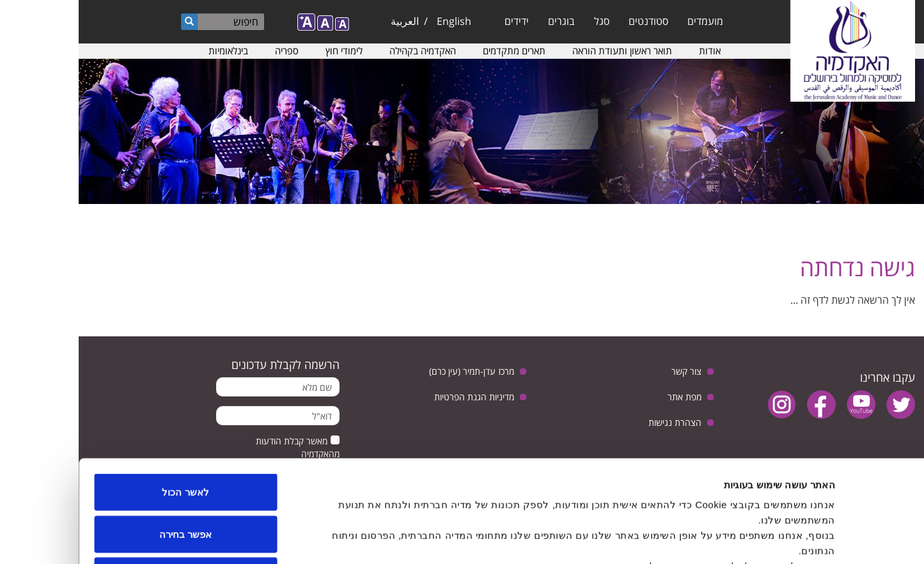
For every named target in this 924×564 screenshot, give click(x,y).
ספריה (208, 51)
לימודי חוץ (265, 51)
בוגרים (483, 21)
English (375, 21)
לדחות (107, 480)
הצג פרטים (322, 539)
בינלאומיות (150, 51)
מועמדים (627, 21)
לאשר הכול (106, 396)
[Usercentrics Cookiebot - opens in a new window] (842, 539)
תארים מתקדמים (435, 51)
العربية (326, 21)
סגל (523, 21)
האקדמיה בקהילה (344, 51)
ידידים (438, 21)
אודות (631, 51)
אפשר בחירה (107, 438)
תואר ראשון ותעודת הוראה (544, 51)
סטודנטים (570, 21)
